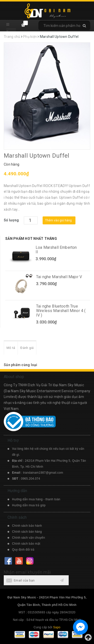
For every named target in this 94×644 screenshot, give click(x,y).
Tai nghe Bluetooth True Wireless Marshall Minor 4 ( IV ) (61, 311)
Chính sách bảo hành (27, 526)
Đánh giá (27, 348)
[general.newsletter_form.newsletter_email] (36, 580)
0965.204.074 (31, 479)
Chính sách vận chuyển (28, 538)
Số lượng (11, 220)
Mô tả (11, 348)
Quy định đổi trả (23, 550)
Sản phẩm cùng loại (21, 365)
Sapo (57, 627)
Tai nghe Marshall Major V (59, 277)
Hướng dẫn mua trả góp (29, 505)
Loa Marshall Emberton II (56, 250)
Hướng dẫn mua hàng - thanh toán (36, 499)
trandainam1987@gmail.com (43, 473)
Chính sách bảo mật (26, 544)
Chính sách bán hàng (27, 532)
